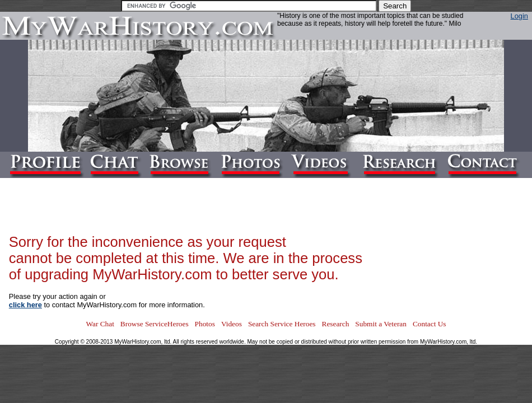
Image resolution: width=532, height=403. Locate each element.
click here (25, 305)
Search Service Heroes (282, 324)
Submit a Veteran (381, 324)
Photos (205, 324)
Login (519, 16)
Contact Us (430, 324)
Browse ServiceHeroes (155, 324)
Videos (232, 324)
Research (336, 324)
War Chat (100, 324)
